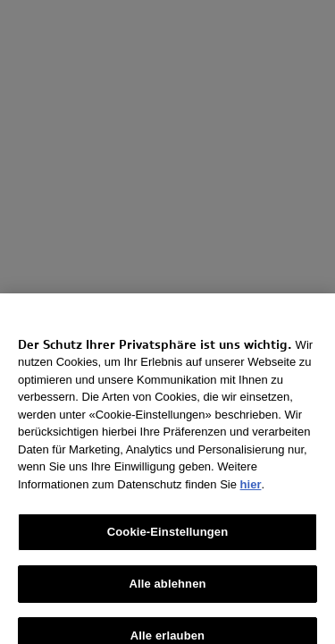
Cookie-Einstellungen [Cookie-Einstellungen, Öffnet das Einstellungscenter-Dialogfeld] (168, 539)
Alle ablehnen (167, 591)
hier (251, 491)
